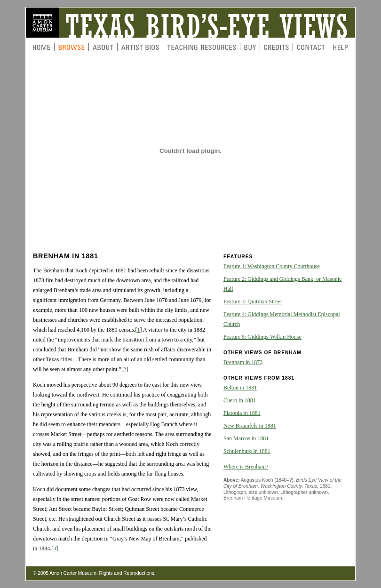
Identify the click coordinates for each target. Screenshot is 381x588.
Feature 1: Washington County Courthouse (272, 266)
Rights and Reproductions (127, 573)
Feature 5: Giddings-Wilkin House (262, 337)
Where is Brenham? (246, 467)
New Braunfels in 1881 (250, 426)
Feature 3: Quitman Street (253, 302)
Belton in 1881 (240, 388)
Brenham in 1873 (243, 362)
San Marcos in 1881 (246, 438)
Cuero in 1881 (240, 400)
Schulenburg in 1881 (247, 451)
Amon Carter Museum (73, 573)
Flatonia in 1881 (242, 413)
